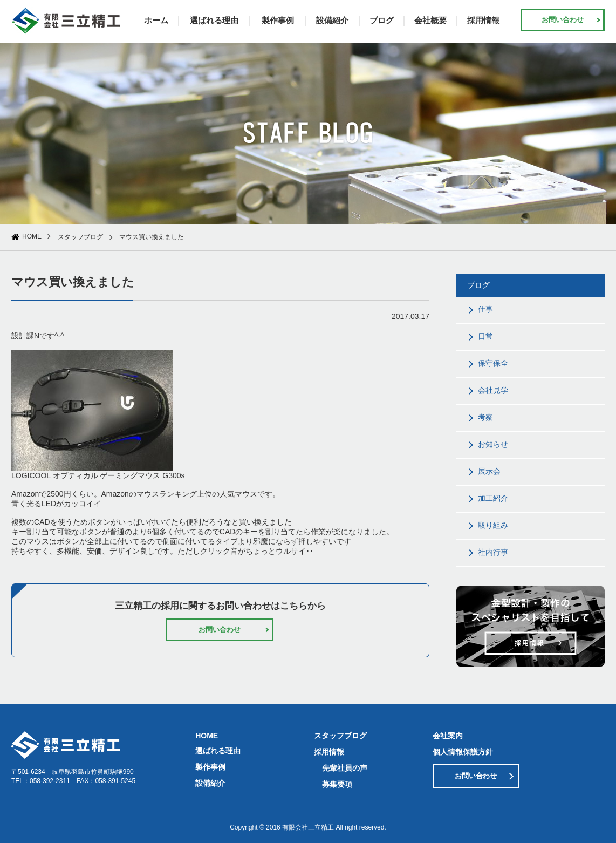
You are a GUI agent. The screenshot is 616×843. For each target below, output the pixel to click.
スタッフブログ (80, 237)
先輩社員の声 (345, 768)
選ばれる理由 (214, 20)
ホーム (156, 20)
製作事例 (278, 20)
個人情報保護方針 (463, 752)
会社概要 (430, 20)
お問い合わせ (563, 20)
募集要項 (337, 784)
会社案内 (448, 736)
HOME (32, 236)
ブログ (382, 20)
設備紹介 (332, 20)
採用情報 (483, 20)
